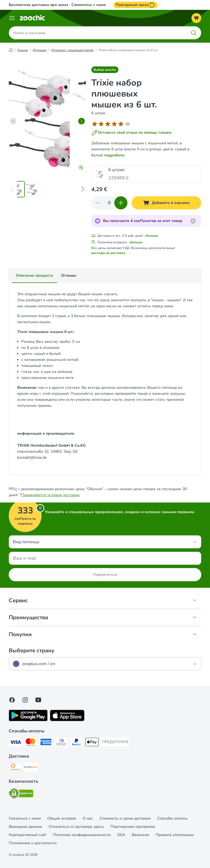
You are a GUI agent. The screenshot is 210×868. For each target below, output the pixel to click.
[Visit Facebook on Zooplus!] (12, 700)
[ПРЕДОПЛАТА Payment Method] (115, 742)
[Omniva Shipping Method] (15, 768)
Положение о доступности (33, 843)
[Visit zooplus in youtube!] (38, 700)
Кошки (23, 50)
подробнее (114, 155)
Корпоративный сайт (28, 835)
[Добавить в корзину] (166, 203)
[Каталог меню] (12, 18)
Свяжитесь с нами (89, 5)
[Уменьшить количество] (98, 203)
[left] (13, 121)
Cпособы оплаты (172, 818)
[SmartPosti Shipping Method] (31, 768)
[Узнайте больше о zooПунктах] (193, 221)
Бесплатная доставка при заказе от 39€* (47, 5)
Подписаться (105, 575)
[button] (105, 70)
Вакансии (140, 835)
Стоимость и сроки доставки (125, 818)
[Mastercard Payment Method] (31, 743)
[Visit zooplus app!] (28, 720)
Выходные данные (25, 827)
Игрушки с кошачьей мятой (72, 50)
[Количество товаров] (109, 203)
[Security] (21, 794)
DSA (121, 835)
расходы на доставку (108, 253)
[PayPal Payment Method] (77, 743)
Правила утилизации (175, 835)
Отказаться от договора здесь (76, 827)
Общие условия (62, 818)
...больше (151, 236)
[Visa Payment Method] (15, 743)
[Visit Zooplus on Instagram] (25, 700)
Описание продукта (34, 275)
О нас (88, 818)
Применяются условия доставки (50, 495)
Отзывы (69, 275)
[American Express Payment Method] (46, 743)
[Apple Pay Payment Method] (92, 743)
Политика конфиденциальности (82, 835)
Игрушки (40, 50)
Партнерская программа (133, 827)
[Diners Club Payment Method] (61, 743)
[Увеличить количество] (121, 203)
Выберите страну (32, 651)
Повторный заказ (135, 5)
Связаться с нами (25, 818)
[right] (81, 121)
